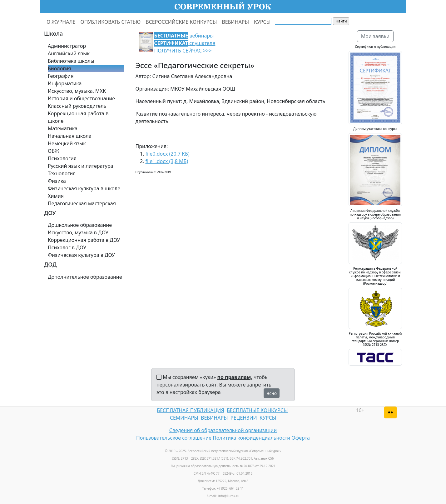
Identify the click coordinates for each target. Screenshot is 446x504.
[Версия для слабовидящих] (390, 412)
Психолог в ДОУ (67, 247)
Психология (62, 158)
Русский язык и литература (81, 166)
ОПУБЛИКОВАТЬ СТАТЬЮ (111, 22)
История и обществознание (81, 98)
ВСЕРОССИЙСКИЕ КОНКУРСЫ (181, 22)
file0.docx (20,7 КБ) (168, 154)
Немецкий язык (67, 143)
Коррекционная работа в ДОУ (84, 240)
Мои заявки (375, 36)
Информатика (65, 83)
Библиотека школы (71, 61)
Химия (56, 196)
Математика (63, 128)
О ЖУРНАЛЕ (61, 22)
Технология (62, 173)
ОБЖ (53, 151)
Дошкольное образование (80, 225)
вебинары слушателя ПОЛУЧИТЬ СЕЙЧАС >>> (185, 43)
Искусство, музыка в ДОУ (78, 232)
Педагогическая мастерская (82, 203)
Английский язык (69, 53)
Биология (59, 68)
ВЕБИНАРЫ (235, 22)
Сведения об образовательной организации (223, 430)
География (61, 76)
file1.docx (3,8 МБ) (167, 161)
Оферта (301, 438)
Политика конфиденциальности (251, 438)
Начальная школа (70, 136)
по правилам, (235, 377)
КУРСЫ (262, 22)
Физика (57, 181)
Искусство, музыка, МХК (77, 91)
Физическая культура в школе (84, 188)
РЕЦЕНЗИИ (244, 418)
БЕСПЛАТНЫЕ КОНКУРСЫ (257, 410)
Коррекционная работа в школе (78, 117)
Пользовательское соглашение (174, 438)
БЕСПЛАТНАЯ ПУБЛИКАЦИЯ (190, 410)
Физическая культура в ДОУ (81, 255)
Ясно (272, 393)
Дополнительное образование (85, 277)
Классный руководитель (77, 106)
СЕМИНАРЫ (184, 418)
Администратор (67, 46)
